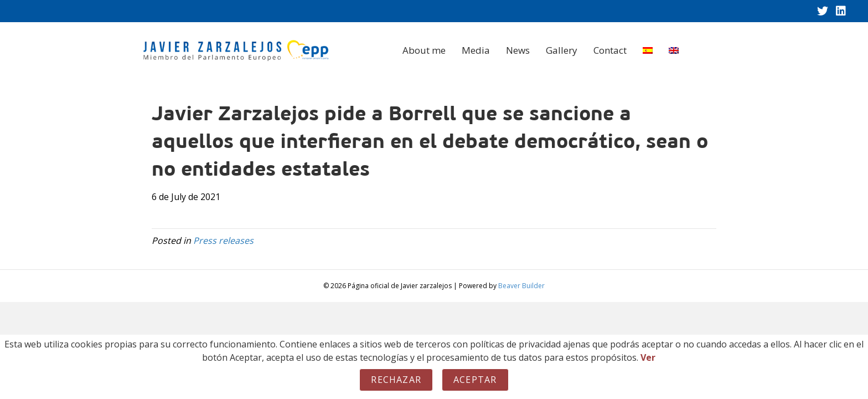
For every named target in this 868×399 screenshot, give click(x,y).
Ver (648, 357)
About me (424, 50)
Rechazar (396, 380)
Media (476, 50)
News (518, 50)
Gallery (562, 50)
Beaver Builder (521, 286)
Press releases (223, 241)
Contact (610, 50)
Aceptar (475, 380)
